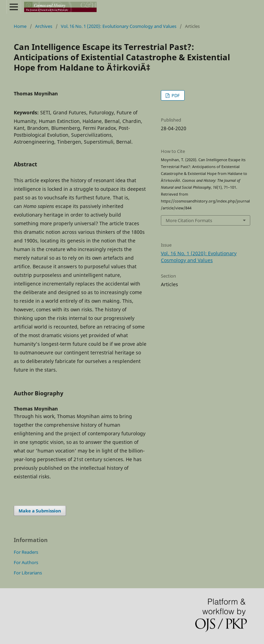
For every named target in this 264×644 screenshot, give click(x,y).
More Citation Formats (189, 220)
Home (20, 26)
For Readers (26, 552)
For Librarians (28, 573)
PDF (175, 95)
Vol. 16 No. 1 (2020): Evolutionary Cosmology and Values (119, 26)
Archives (44, 26)
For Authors (26, 562)
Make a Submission (40, 511)
